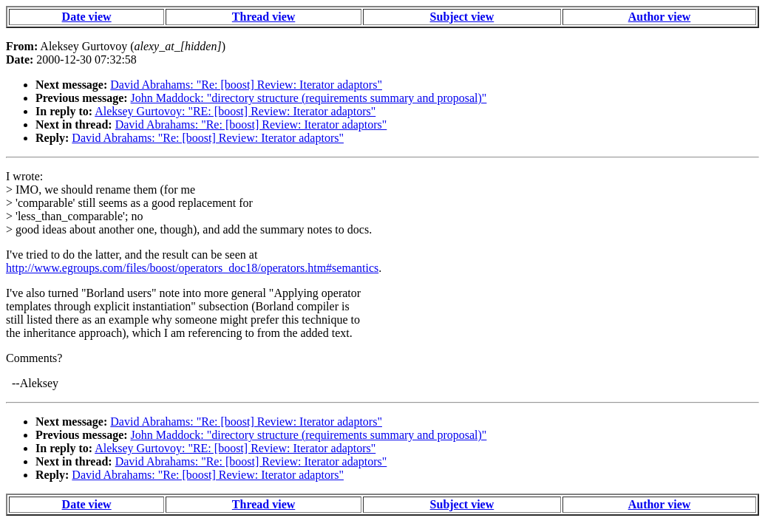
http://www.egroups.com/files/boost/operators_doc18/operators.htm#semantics (192, 268)
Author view (660, 17)
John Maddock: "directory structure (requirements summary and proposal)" (309, 98)
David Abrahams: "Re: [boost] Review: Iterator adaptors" (246, 85)
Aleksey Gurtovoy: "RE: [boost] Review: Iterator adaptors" (235, 111)
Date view (87, 17)
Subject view (462, 17)
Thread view (263, 17)
